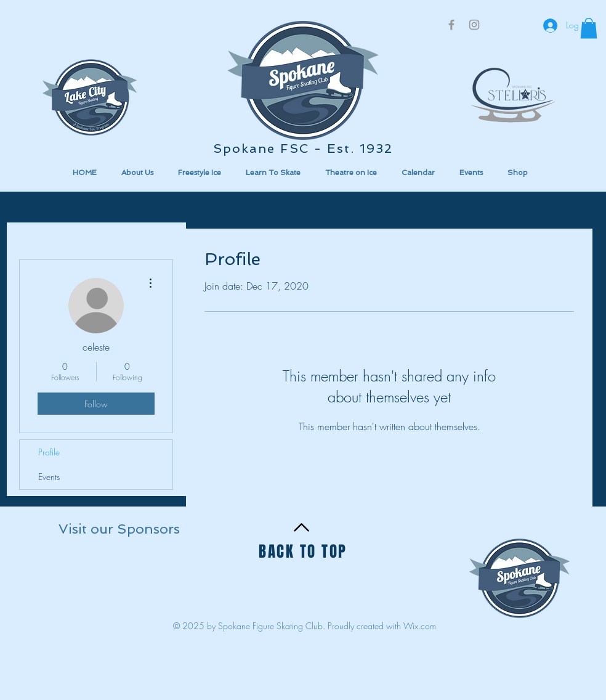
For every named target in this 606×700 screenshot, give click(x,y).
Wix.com (420, 626)
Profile (49, 452)
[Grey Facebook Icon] (451, 25)
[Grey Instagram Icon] (474, 25)
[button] (114, 578)
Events (49, 477)
